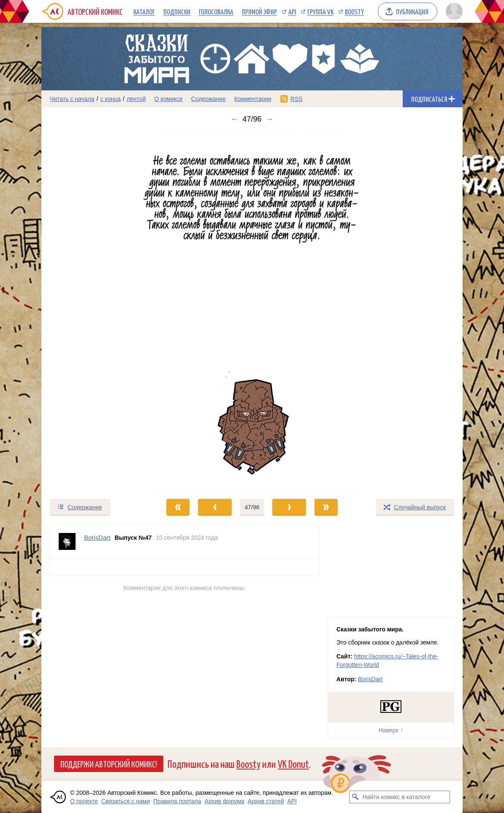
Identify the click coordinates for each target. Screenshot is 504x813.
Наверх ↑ (391, 730)
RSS (297, 99)
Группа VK (320, 11)
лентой (136, 99)
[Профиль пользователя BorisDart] (67, 541)
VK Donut (293, 763)
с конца (111, 99)
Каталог (144, 11)
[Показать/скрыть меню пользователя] (453, 11)
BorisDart (370, 679)
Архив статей (266, 801)
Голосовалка (216, 11)
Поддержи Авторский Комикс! (109, 764)
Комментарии (253, 99)
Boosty (354, 11)
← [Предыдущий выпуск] (234, 119)
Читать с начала (72, 99)
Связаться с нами (126, 801)
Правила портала (177, 801)
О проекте (84, 801)
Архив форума (225, 801)
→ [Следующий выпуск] (270, 119)
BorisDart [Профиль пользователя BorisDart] (97, 537)
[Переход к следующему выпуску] (252, 311)
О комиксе (168, 99)
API (292, 11)
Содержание (209, 99)
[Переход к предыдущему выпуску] (94, 311)
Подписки (177, 11)
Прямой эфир (259, 11)
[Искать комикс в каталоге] (355, 797)
